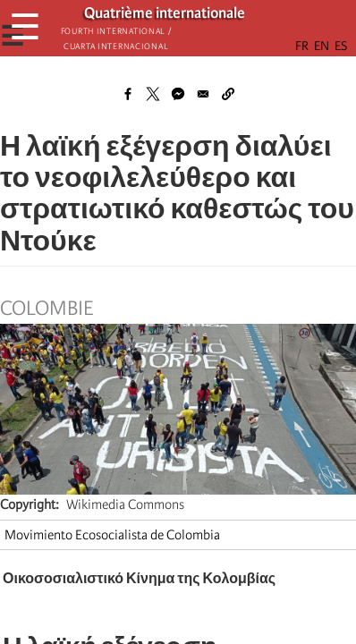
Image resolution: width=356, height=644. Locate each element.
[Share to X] (153, 94)
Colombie (47, 309)
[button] (228, 94)
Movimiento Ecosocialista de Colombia (112, 535)
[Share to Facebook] (128, 94)
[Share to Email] (203, 94)
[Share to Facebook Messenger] (178, 94)
